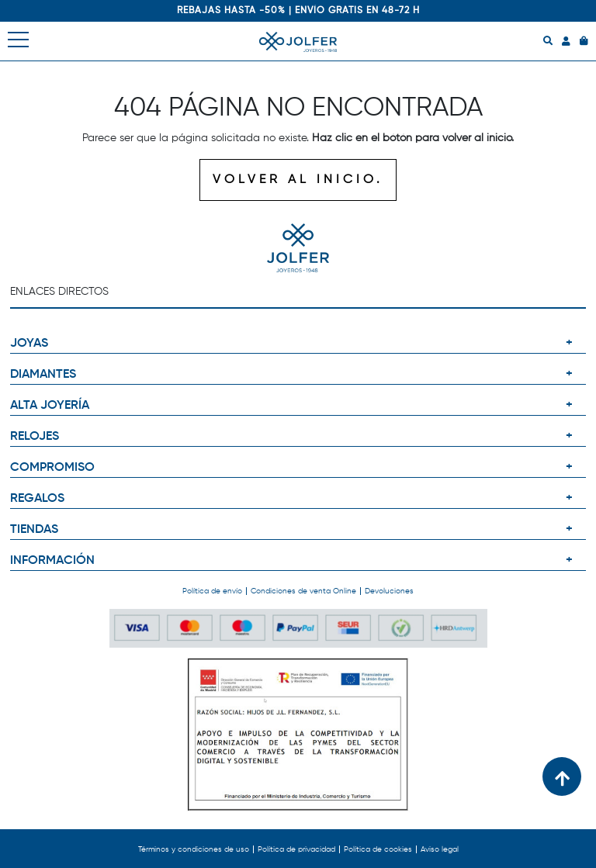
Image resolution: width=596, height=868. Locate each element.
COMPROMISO (52, 468)
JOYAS (29, 344)
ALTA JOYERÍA (50, 406)
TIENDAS (34, 530)
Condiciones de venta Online (303, 591)
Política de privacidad (296, 849)
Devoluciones (389, 591)
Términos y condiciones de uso (194, 849)
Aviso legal (440, 849)
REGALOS (37, 499)
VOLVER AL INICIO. (298, 180)
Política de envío (212, 591)
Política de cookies (378, 849)
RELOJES (35, 437)
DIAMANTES (43, 375)
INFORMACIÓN (52, 561)
